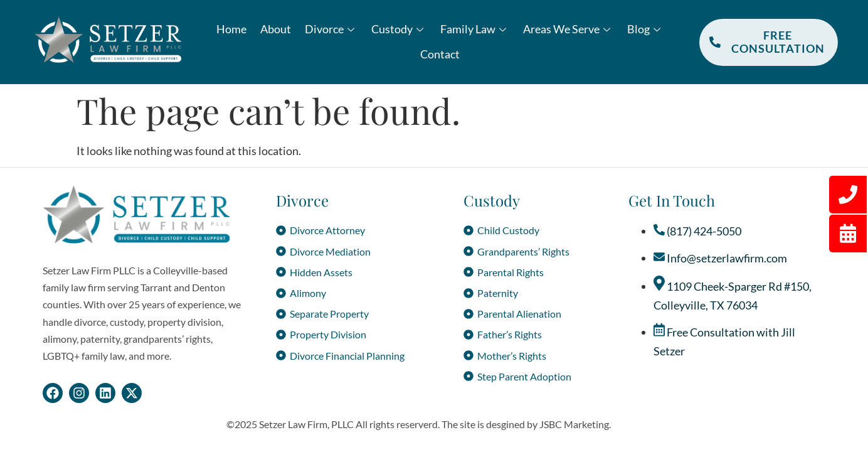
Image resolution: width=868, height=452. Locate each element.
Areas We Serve (568, 29)
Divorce (331, 29)
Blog (645, 29)
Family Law (475, 29)
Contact (440, 54)
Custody (399, 29)
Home (231, 29)
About (276, 29)
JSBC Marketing (574, 424)
